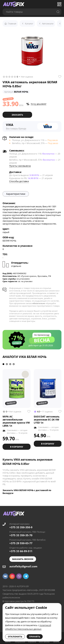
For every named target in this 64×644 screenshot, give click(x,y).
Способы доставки (19, 181)
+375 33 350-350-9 (21, 527)
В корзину (17, 447)
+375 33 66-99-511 (21, 551)
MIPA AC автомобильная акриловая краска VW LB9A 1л (16, 421)
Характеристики (16, 194)
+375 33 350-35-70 (21, 535)
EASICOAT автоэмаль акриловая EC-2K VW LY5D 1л (47, 420)
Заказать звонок (23, 559)
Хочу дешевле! (38, 104)
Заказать (17, 115)
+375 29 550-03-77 (21, 543)
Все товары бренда (16, 128)
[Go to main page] (14, 4)
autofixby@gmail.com (23, 566)
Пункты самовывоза (20, 166)
